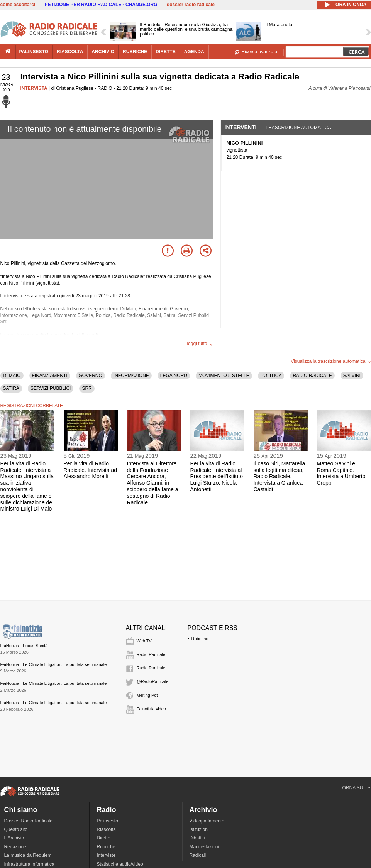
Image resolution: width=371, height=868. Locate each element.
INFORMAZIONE (131, 376)
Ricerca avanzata (260, 52)
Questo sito (16, 829)
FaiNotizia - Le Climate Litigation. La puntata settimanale (54, 664)
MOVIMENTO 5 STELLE (224, 376)
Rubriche (200, 639)
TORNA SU (351, 788)
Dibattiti (197, 838)
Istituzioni (199, 829)
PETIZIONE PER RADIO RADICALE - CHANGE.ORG (101, 5)
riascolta (70, 52)
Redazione (15, 847)
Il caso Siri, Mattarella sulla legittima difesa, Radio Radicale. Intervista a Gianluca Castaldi (280, 476)
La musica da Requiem (28, 855)
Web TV (144, 641)
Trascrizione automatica (298, 128)
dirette (165, 52)
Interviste (106, 855)
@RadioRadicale (153, 681)
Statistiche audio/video (120, 864)
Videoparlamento (207, 821)
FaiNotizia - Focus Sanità (24, 646)
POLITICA (271, 376)
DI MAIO (12, 376)
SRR (87, 388)
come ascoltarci (18, 5)
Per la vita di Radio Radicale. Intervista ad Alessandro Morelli (91, 470)
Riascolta (106, 829)
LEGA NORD (174, 376)
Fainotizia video (151, 709)
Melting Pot (147, 695)
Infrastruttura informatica (29, 864)
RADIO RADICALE (312, 376)
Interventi (241, 127)
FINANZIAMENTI (50, 376)
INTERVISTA (34, 88)
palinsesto (34, 52)
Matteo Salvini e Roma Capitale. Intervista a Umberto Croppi (341, 473)
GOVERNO (91, 376)
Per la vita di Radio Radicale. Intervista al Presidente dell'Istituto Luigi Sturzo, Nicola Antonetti (217, 476)
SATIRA (11, 388)
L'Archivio (14, 838)
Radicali (198, 855)
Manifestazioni (204, 847)
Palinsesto (108, 821)
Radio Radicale (151, 654)
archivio (103, 52)
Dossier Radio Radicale (28, 821)
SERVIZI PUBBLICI (51, 388)
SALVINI (352, 376)
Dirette (104, 838)
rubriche (135, 52)
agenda (194, 52)
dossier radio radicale (191, 5)
